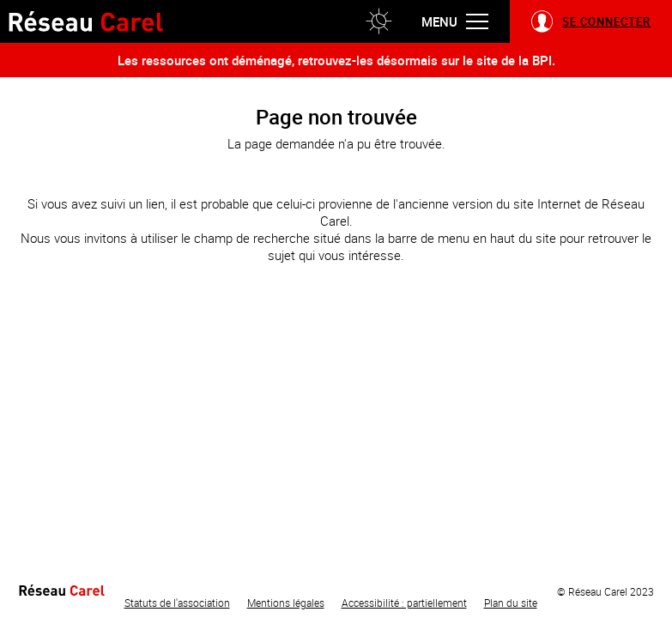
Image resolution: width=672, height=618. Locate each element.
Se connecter (606, 21)
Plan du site (511, 603)
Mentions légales (286, 603)
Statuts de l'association (177, 603)
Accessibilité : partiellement (404, 603)
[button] (378, 21)
